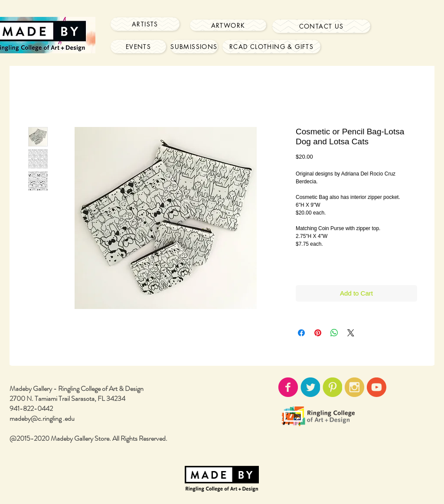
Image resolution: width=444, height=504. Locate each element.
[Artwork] (228, 25)
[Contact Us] (321, 26)
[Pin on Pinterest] (318, 333)
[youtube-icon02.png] (377, 387)
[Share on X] (351, 333)
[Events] (138, 47)
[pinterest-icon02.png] (332, 387)
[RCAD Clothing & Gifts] (271, 47)
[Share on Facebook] (301, 333)
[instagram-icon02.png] (354, 387)
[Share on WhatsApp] (334, 333)
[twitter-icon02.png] (310, 387)
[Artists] (145, 24)
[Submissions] (194, 47)
